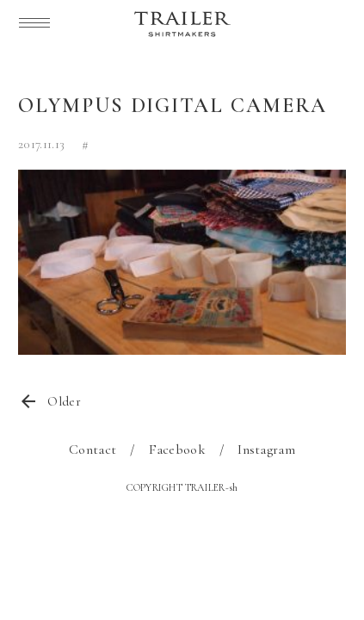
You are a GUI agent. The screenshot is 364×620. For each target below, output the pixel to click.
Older (64, 401)
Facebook (177, 449)
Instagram (266, 449)
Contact (93, 449)
